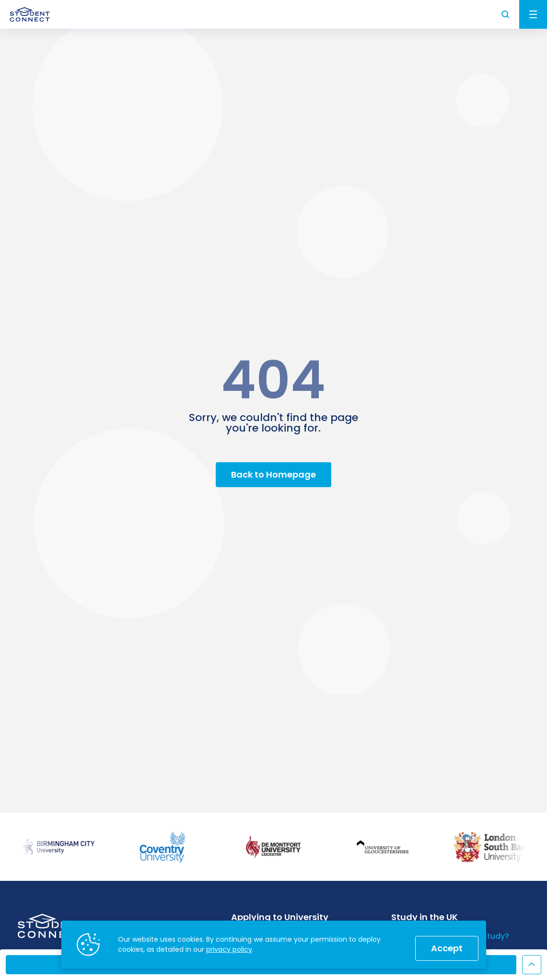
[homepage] (30, 14)
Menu (533, 14)
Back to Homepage (273, 474)
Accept (447, 948)
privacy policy (229, 949)
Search (506, 14)
